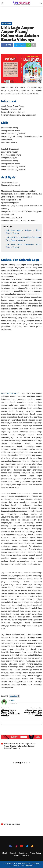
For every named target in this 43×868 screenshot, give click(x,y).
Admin (12, 701)
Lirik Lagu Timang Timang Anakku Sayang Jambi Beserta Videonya (11, 713)
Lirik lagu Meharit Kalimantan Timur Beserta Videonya (23, 232)
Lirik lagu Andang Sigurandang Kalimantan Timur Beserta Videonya (23, 239)
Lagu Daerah (15, 696)
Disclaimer (23, 853)
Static (16, 855)
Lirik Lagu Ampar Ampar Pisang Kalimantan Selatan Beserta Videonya (20, 34)
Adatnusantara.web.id (10, 393)
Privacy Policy (35, 853)
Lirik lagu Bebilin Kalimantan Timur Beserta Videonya (23, 246)
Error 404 (25, 855)
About (5, 853)
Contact (13, 853)
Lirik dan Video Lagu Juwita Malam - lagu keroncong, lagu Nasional (33, 713)
